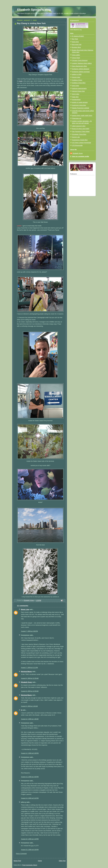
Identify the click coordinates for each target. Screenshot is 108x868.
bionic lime (75, 42)
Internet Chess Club (78, 91)
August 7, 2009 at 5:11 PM (29, 668)
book (21, 81)
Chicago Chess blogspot (80, 60)
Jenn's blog (76, 94)
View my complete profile (80, 156)
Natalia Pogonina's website (81, 108)
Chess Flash (76, 58)
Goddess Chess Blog (79, 83)
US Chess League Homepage (82, 143)
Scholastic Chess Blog (79, 134)
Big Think (75, 39)
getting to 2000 (77, 74)
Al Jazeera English (78, 36)
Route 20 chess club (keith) (81, 129)
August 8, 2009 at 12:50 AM (30, 691)
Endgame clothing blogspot (81, 69)
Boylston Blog (76, 47)
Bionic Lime (25, 609)
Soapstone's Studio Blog (80, 140)
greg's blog (75, 86)
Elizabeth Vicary (27, 682)
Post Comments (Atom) (30, 865)
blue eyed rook (77, 45)
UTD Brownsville (77, 145)
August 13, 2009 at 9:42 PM (30, 798)
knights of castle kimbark (80, 102)
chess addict (76, 55)
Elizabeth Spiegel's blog (34, 10)
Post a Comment (21, 854)
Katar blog (75, 97)
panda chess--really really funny (82, 116)
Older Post (62, 861)
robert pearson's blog (79, 126)
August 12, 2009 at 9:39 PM (30, 753)
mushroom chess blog (79, 105)
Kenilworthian (76, 100)
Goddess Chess (77, 80)
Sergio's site (76, 137)
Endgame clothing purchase (81, 72)
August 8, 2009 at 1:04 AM (29, 706)
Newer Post (17, 861)
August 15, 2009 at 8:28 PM (30, 850)
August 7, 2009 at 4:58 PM (29, 631)
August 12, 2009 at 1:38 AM (30, 719)
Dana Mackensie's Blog (79, 66)
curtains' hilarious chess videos (82, 63)
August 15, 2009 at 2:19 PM (30, 839)
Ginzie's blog (76, 77)
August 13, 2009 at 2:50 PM (30, 777)
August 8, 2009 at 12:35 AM (30, 678)
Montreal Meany (26, 672)
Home (40, 861)
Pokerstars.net (77, 118)
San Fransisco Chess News (81, 132)
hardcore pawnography (79, 88)
